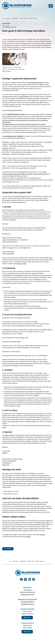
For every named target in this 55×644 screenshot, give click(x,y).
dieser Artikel (22, 264)
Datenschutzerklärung (27, 592)
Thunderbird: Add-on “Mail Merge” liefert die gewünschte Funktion (24, 124)
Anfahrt (27, 618)
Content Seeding (24, 97)
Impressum (27, 590)
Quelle (42, 535)
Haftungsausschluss (27, 594)
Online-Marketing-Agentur (35, 83)
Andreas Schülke (11, 27)
